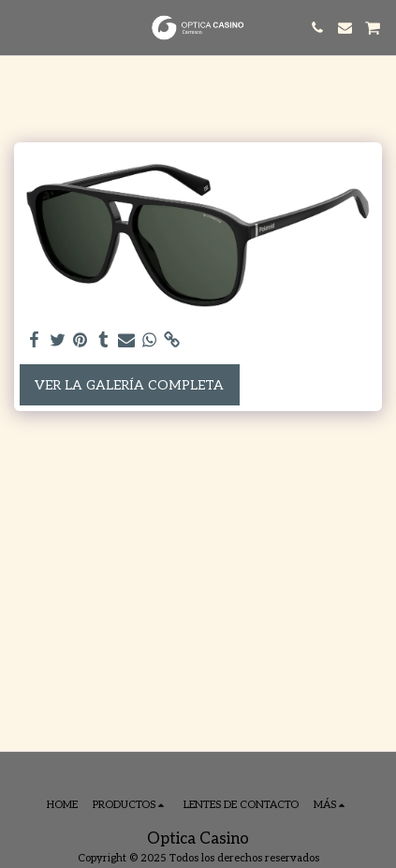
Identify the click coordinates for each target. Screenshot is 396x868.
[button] (21, 27)
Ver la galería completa (129, 385)
